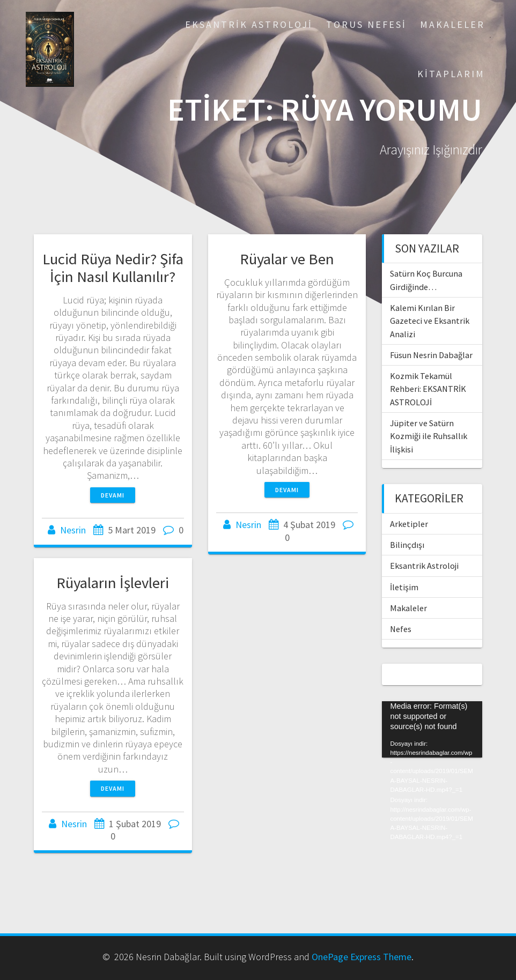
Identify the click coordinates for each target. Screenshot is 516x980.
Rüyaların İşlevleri (113, 583)
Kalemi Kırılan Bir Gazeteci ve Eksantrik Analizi (430, 321)
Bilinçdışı (407, 545)
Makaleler (452, 24)
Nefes (401, 629)
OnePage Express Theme (362, 957)
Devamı (113, 495)
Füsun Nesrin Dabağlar (431, 355)
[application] (432, 729)
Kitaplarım (451, 74)
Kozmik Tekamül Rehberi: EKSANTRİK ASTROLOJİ (428, 389)
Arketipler (409, 524)
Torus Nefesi (366, 24)
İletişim (404, 587)
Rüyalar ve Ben (287, 259)
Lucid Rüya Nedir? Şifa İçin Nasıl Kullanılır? (113, 268)
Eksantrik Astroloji (249, 24)
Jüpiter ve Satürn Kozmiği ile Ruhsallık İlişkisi (429, 436)
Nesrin (73, 530)
